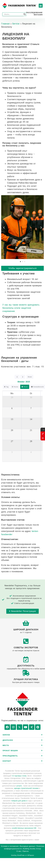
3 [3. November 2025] (12, 452)
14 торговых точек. (19, 776)
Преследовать (10, 756)
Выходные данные (27, 846)
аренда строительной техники (26, 788)
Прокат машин (10, 751)
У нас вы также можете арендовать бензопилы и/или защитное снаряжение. (21, 308)
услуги (19, 786)
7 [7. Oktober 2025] (31, 408)
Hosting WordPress (18, 855)
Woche (16, 387)
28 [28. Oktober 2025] (31, 441)
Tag (7, 387)
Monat (26, 387)
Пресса (26, 851)
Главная (5, 24)
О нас (19, 851)
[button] (41, 6)
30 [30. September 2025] (31, 397)
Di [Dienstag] (31, 393)
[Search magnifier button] (25, 14)
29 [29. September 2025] (12, 397)
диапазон (8, 740)
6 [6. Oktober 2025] (12, 408)
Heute (30, 377)
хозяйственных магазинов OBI (24, 828)
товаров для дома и (19, 801)
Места (6, 745)
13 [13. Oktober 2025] (12, 419)
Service (16, 24)
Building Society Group (32, 849)
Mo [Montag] (12, 393)
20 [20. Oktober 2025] (12, 430)
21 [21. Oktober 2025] (31, 430)
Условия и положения (10, 846)
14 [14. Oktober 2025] (31, 419)
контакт (7, 761)
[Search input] (13, 14)
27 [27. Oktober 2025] (12, 441)
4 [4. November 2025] (31, 452)
